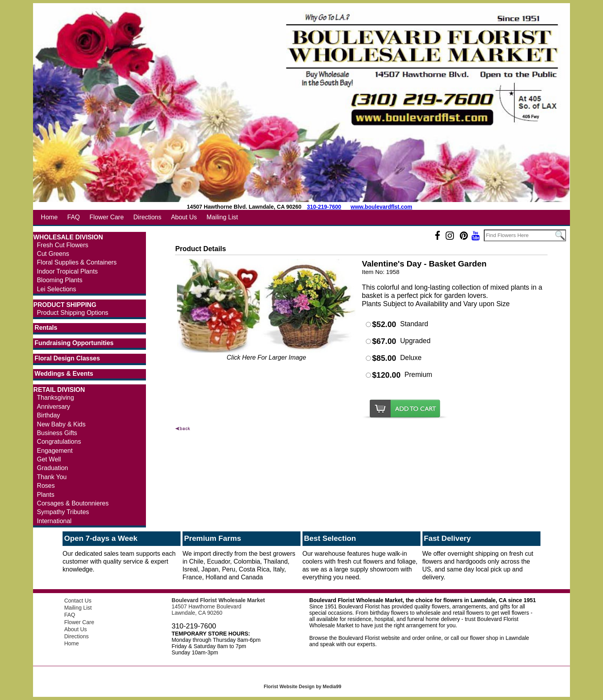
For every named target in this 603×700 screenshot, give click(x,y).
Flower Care (106, 217)
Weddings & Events (64, 374)
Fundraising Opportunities (74, 343)
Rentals (46, 328)
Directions (147, 217)
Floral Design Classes (67, 358)
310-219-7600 (324, 207)
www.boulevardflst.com (381, 207)
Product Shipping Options (73, 313)
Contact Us (78, 601)
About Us (184, 217)
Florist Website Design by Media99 (302, 687)
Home (49, 217)
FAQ (74, 217)
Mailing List (222, 217)
